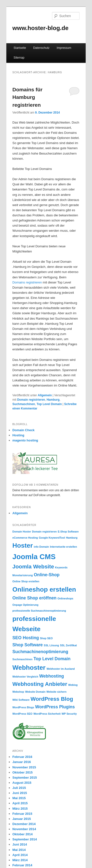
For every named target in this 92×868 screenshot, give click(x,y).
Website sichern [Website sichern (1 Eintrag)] (56, 692)
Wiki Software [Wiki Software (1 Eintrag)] (21, 700)
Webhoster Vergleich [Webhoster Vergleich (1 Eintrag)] (25, 677)
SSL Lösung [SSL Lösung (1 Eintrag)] (51, 645)
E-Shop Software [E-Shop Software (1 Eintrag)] (68, 532)
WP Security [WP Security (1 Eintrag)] (69, 714)
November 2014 (24, 829)
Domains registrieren (27, 282)
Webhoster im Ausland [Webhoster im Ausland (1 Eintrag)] (61, 669)
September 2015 (25, 778)
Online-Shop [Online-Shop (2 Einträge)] (47, 575)
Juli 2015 (19, 788)
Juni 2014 (20, 844)
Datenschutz (41, 48)
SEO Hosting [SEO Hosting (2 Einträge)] (26, 638)
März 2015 (20, 809)
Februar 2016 (22, 757)
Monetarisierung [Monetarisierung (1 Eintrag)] (23, 575)
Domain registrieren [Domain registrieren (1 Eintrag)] (45, 532)
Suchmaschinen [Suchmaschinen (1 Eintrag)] (23, 659)
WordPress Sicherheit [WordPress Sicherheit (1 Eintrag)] (47, 714)
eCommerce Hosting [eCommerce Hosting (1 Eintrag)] (25, 538)
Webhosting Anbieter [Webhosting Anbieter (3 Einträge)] (40, 684)
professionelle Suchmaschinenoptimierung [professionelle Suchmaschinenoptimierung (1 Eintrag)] (39, 611)
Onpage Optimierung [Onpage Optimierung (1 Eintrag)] (26, 605)
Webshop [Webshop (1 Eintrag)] (18, 692)
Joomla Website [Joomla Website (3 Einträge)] (33, 567)
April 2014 (20, 855)
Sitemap (19, 58)
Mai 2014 (19, 850)
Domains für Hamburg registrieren (28, 97)
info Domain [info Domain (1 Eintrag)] (41, 547)
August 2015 (22, 783)
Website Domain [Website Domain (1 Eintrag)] (35, 692)
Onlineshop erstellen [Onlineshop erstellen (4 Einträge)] (44, 589)
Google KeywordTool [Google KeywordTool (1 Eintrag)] (52, 538)
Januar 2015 (22, 819)
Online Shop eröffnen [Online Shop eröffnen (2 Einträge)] (35, 598)
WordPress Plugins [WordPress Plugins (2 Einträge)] (55, 707)
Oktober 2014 (23, 834)
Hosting (18, 435)
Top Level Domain (49, 404)
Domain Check (24, 430)
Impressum (64, 48)
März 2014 (20, 860)
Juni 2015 (20, 793)
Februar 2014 (22, 865)
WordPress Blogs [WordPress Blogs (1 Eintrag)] (23, 707)
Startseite (20, 48)
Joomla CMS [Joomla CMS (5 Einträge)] (34, 557)
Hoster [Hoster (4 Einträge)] (23, 545)
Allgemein (45, 395)
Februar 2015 (22, 814)
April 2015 (20, 803)
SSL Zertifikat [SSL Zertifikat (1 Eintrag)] (68, 645)
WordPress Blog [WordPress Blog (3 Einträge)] (52, 699)
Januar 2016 (22, 762)
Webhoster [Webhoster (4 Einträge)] (29, 668)
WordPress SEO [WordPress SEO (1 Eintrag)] (23, 714)
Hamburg (53, 400)
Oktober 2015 (23, 772)
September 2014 (25, 839)
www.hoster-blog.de (40, 28)
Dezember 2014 (24, 824)
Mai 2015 (19, 798)
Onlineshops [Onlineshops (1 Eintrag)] (65, 598)
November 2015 (24, 767)
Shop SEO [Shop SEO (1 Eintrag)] (46, 638)
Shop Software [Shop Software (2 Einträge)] (28, 645)
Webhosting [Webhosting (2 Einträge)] (52, 676)
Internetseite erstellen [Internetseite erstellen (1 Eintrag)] (64, 547)
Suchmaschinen (24, 404)
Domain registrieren (31, 400)
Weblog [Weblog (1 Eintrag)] (73, 685)
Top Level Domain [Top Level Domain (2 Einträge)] (52, 659)
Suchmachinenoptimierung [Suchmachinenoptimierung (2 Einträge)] (40, 652)
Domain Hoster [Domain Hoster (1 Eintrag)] (22, 532)
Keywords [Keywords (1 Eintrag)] (61, 567)
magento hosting (25, 440)
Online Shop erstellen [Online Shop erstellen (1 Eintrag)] (26, 581)
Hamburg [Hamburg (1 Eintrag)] (72, 538)
